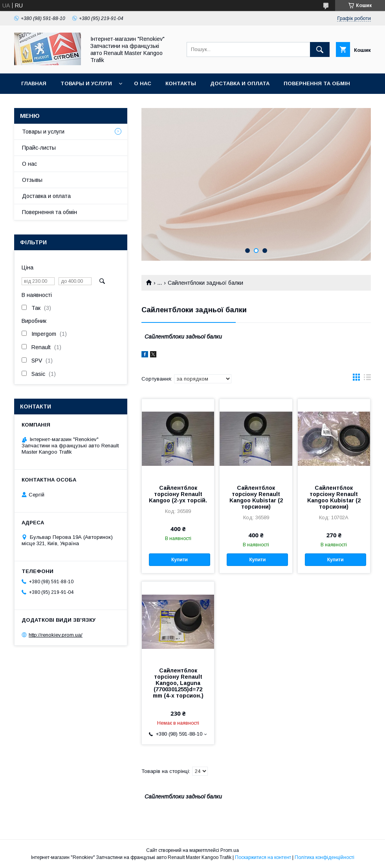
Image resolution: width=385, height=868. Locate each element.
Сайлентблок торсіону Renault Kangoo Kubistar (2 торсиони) (256, 497)
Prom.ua (230, 850)
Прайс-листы (39, 148)
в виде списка (367, 379)
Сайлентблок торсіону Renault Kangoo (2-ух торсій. (178, 494)
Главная (34, 83)
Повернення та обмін (317, 83)
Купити (180, 560)
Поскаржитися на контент (263, 857)
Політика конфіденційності (324, 857)
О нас (143, 83)
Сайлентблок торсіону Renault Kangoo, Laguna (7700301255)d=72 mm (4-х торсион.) (178, 683)
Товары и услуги (86, 83)
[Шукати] (320, 49)
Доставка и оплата (240, 83)
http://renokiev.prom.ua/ (56, 635)
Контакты (181, 83)
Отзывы (32, 180)
